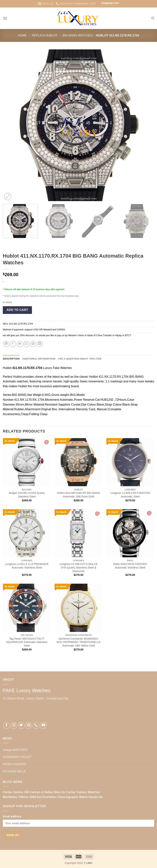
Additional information (39, 359)
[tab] (11, 359)
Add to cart (17, 310)
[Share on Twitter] (20, 344)
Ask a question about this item (80, 359)
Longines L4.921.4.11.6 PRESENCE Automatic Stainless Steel (27, 566)
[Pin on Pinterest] (33, 344)
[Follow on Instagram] (14, 725)
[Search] (153, 18)
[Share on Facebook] (13, 344)
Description (11, 359)
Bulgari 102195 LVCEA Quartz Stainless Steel (27, 495)
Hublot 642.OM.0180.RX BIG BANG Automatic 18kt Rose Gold (78, 495)
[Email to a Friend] (26, 344)
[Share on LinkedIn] (40, 344)
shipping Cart (110, 3)
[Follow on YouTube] (43, 725)
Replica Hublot (45, 35)
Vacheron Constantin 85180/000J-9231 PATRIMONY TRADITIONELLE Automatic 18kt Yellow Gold (79, 642)
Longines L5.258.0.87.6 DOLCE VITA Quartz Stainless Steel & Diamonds (78, 567)
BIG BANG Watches (78, 35)
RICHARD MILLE (14, 771)
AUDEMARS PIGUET (17, 757)
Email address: (12, 816)
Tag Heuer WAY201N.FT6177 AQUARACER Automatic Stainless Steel (27, 642)
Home (22, 35)
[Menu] (5, 18)
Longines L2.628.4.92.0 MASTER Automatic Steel (130, 495)
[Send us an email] (29, 725)
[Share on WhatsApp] (6, 344)
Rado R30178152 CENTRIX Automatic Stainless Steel (130, 566)
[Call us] (36, 725)
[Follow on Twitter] (21, 725)
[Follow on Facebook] (7, 725)
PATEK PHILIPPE (15, 764)
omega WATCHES (15, 750)
